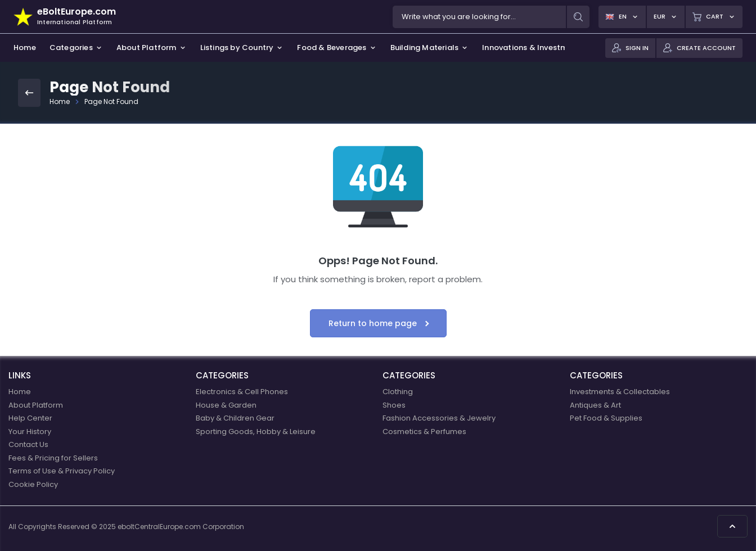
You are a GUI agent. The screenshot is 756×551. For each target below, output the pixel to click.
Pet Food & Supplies (606, 418)
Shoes (394, 405)
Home (60, 101)
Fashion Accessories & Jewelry (439, 418)
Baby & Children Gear (235, 418)
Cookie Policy (33, 484)
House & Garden (226, 405)
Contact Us (28, 444)
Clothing (398, 392)
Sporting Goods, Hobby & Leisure (256, 432)
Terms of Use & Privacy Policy (62, 471)
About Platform (36, 405)
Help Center (30, 418)
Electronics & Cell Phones (242, 392)
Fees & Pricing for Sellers (53, 458)
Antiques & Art (595, 405)
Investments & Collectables (620, 392)
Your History (30, 432)
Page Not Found (111, 101)
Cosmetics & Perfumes (424, 432)
